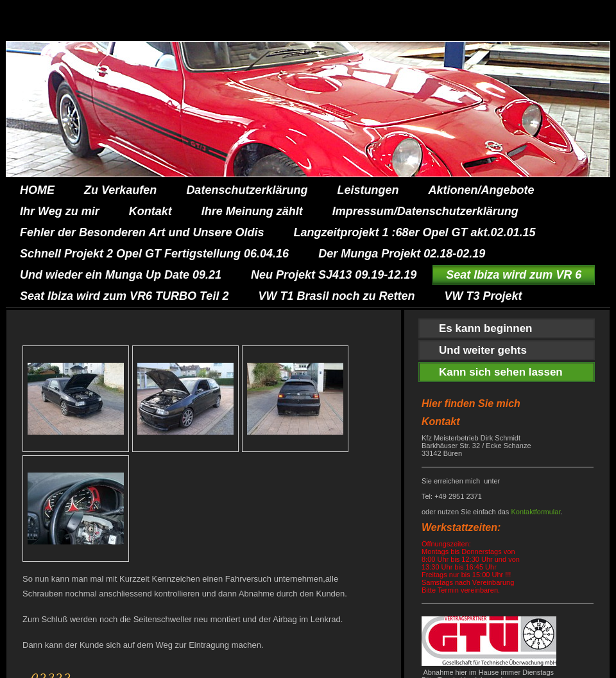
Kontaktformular (535, 512)
